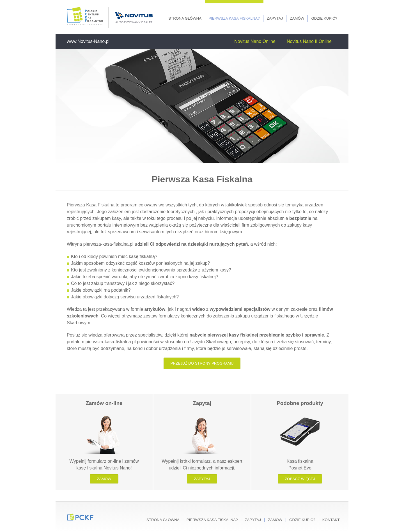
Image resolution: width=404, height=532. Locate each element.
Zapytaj (275, 18)
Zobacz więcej (300, 479)
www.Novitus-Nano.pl (88, 41)
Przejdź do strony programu (202, 363)
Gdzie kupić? (324, 18)
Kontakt (331, 520)
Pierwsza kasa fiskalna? (234, 18)
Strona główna (185, 18)
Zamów (297, 18)
